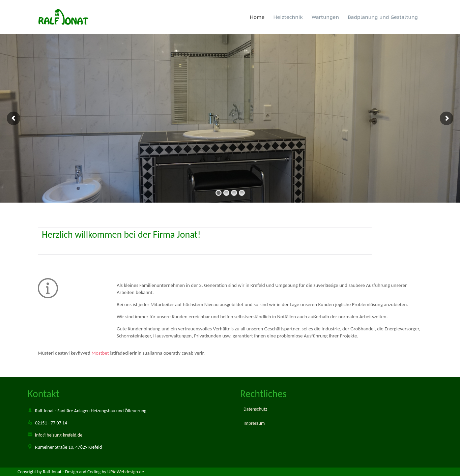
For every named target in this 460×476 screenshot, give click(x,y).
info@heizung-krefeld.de (55, 435)
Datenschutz (255, 409)
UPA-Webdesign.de (126, 472)
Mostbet (100, 353)
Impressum (254, 423)
